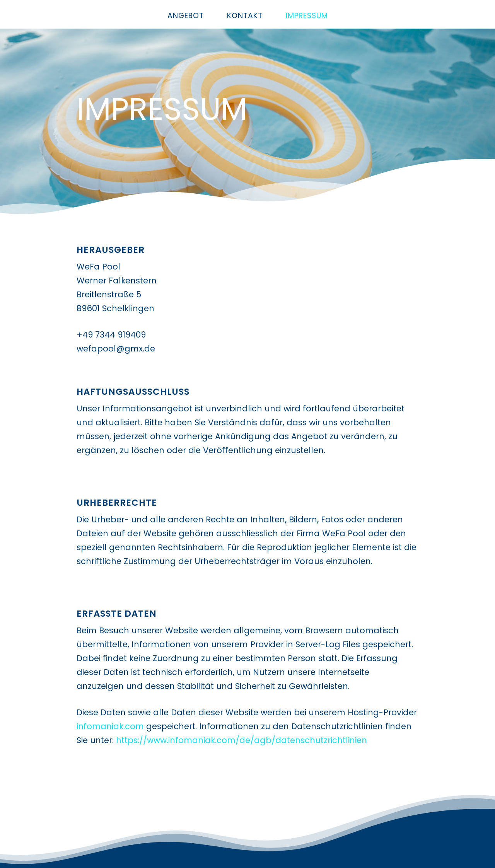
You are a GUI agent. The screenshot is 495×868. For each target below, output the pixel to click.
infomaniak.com (110, 726)
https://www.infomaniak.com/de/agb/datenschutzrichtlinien (242, 740)
